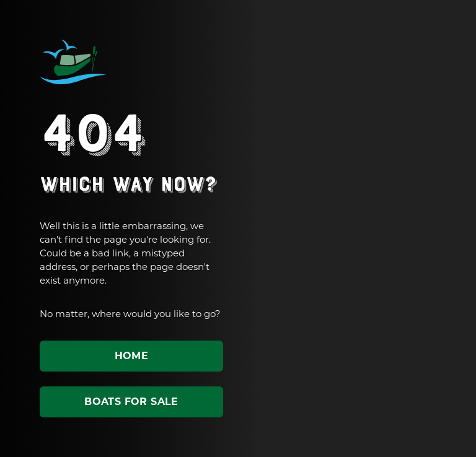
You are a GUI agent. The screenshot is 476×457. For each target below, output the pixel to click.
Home (132, 356)
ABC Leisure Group (73, 62)
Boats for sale (131, 402)
